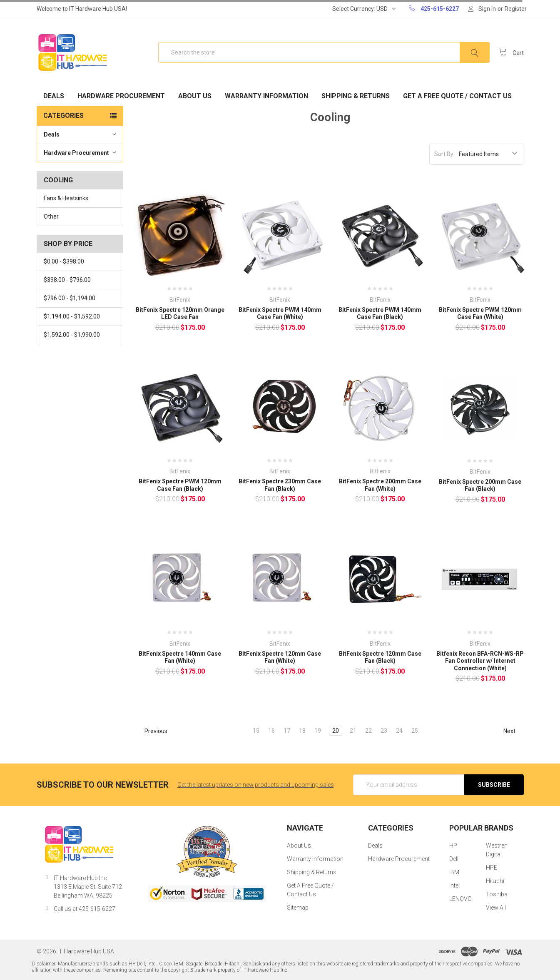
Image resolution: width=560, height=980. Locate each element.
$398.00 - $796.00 (67, 280)
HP (453, 846)
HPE (492, 868)
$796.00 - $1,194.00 (70, 298)
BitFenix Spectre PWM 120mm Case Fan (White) (480, 313)
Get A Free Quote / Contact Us (457, 96)
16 (271, 731)
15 (256, 731)
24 (399, 731)
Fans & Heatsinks (66, 198)
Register (516, 9)
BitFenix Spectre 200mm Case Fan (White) (380, 485)
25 (415, 731)
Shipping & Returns (356, 96)
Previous (152, 731)
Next (513, 731)
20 (336, 731)
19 (318, 731)
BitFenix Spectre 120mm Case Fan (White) (280, 657)
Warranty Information (266, 96)
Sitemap (298, 908)
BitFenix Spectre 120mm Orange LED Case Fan (180, 313)
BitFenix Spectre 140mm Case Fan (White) (180, 657)
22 (368, 731)
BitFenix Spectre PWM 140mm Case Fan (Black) (380, 313)
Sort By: (444, 154)
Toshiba (497, 894)
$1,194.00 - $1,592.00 (72, 316)
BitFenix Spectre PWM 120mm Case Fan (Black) (180, 485)
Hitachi (495, 881)
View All (496, 908)
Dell (454, 859)
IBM (454, 872)
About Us (195, 96)
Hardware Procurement (121, 96)
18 (302, 731)
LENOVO (460, 899)
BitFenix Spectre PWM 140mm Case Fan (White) (280, 313)
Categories (63, 116)
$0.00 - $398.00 (64, 261)
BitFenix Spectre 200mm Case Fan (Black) (480, 485)
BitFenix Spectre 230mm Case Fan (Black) (280, 485)
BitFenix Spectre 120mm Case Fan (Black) (380, 657)
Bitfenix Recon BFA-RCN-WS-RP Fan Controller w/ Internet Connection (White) (480, 661)
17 (287, 731)
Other (51, 216)
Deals (54, 96)
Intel (454, 885)
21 (353, 731)
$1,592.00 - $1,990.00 (72, 335)
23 (384, 731)
